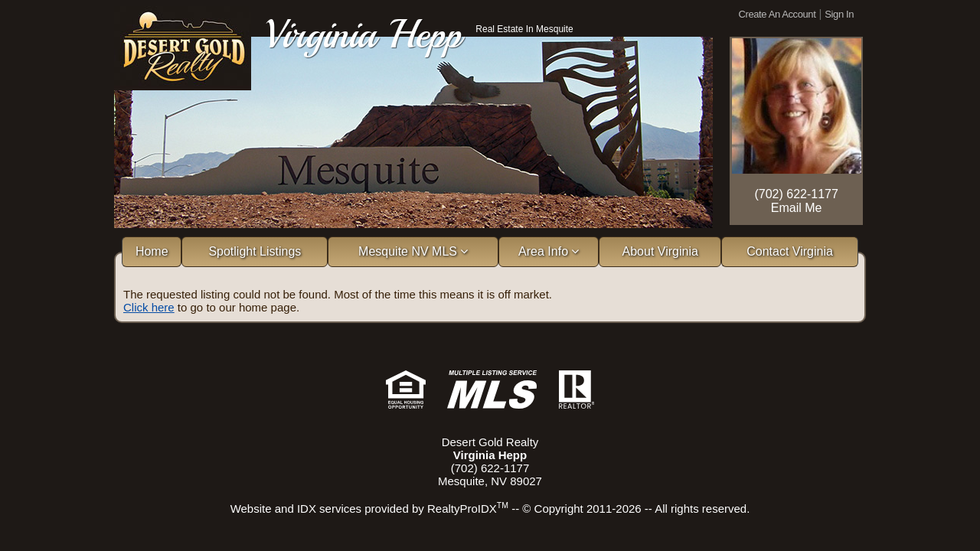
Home (152, 251)
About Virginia (660, 251)
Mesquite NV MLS (413, 251)
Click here (149, 307)
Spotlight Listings (255, 251)
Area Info (549, 251)
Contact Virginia (790, 251)
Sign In (839, 14)
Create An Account (777, 14)
